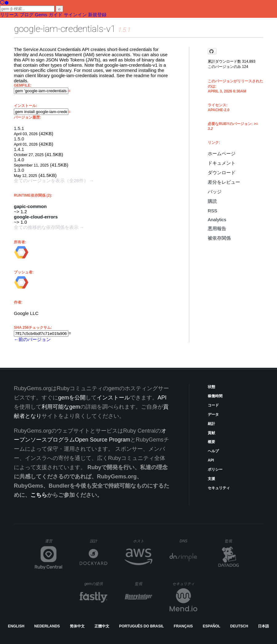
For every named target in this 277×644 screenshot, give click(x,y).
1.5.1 (19, 128)
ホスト (143, 541)
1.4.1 (19, 149)
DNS (189, 541)
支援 (211, 479)
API (211, 460)
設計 (99, 541)
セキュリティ (219, 488)
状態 (211, 387)
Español (212, 626)
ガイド (56, 15)
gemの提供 (96, 584)
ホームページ (222, 153)
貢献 (211, 433)
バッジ (215, 192)
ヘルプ (213, 451)
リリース (9, 15)
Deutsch (239, 626)
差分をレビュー (224, 182)
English (16, 626)
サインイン (75, 15)
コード (213, 405)
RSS (213, 211)
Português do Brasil (141, 626)
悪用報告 (217, 228)
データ (213, 414)
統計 (211, 424)
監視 (233, 541)
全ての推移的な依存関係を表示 (46, 227)
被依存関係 (219, 238)
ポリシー (215, 469)
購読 (212, 201)
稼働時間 (215, 396)
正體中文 (102, 626)
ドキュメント (222, 163)
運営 (54, 543)
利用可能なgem (61, 407)
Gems (41, 15)
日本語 (263, 626)
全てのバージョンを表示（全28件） (51, 181)
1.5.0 (19, 139)
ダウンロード (222, 173)
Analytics (217, 220)
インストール (113, 398)
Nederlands (47, 626)
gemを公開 (72, 398)
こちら (39, 495)
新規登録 (97, 15)
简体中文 (77, 626)
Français (183, 626)
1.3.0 (19, 170)
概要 (211, 442)
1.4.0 (19, 160)
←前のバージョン (32, 339)
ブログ (27, 15)
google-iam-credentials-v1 (65, 29)
